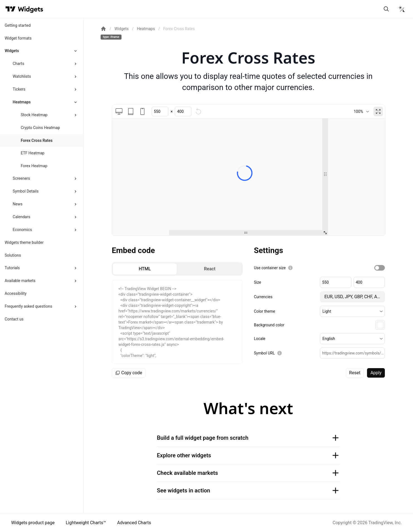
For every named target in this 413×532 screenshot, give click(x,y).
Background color (269, 325)
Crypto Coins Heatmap (40, 128)
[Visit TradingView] (11, 9)
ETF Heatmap (32, 153)
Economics (22, 230)
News (18, 204)
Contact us (14, 319)
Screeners (21, 178)
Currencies (263, 297)
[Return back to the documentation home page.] (103, 29)
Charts (19, 64)
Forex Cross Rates (37, 140)
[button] (352, 311)
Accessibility (16, 293)
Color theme (264, 311)
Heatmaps (22, 102)
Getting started (18, 25)
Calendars (22, 217)
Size (257, 282)
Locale (260, 339)
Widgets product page (33, 523)
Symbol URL (264, 353)
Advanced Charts (134, 523)
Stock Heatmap (34, 115)
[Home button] (31, 9)
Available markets (20, 281)
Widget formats (18, 38)
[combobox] (361, 111)
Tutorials (12, 268)
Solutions (13, 255)
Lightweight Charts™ (86, 523)
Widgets (12, 51)
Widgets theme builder (24, 242)
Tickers (19, 89)
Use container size (270, 268)
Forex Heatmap (34, 166)
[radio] (145, 269)
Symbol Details (26, 191)
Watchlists (22, 76)
